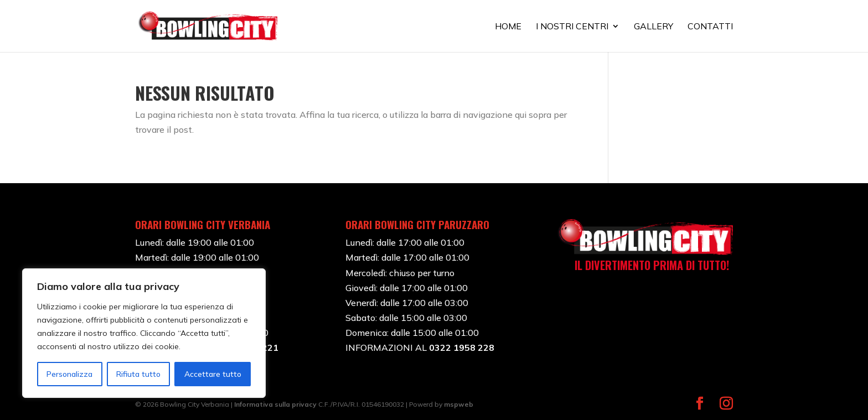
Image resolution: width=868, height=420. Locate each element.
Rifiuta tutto (138, 374)
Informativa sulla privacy (275, 404)
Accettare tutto (213, 374)
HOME (508, 27)
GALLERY (653, 27)
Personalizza (69, 374)
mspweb (459, 404)
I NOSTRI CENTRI (572, 27)
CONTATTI (710, 27)
